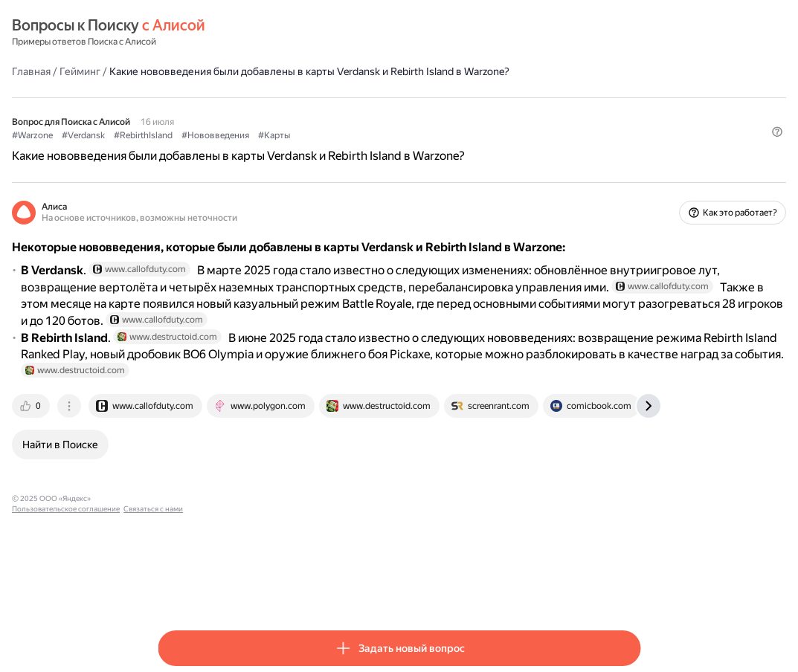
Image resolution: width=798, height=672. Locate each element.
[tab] (178, 497)
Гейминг (226, 71)
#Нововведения (361, 149)
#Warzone (178, 149)
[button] (631, 175)
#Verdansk (229, 149)
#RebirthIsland (289, 149)
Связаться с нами (384, 589)
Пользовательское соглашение (297, 589)
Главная (177, 71)
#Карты (420, 149)
